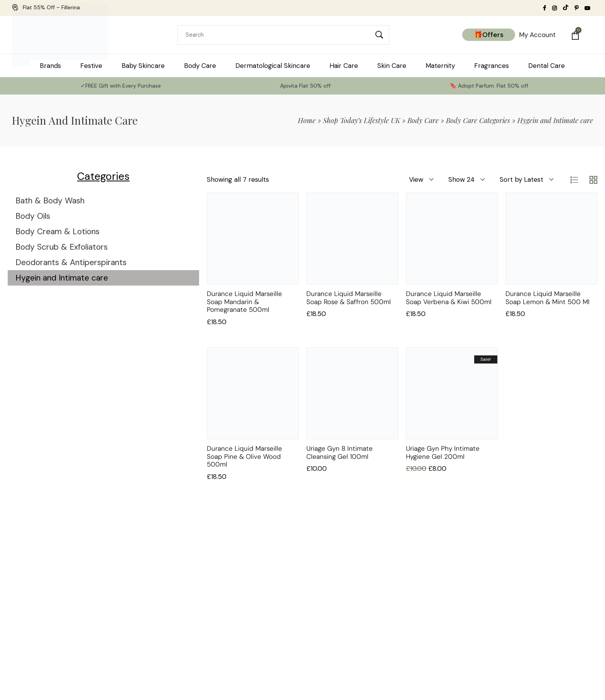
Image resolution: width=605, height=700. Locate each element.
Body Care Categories (478, 120)
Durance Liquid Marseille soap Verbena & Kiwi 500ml (449, 298)
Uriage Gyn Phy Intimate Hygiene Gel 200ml (443, 452)
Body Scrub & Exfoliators (62, 247)
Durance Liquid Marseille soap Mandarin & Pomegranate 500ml (244, 302)
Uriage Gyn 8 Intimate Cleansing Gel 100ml (340, 452)
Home (307, 120)
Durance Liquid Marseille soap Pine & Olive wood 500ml (244, 456)
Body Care (423, 120)
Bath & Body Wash (50, 201)
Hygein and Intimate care (62, 278)
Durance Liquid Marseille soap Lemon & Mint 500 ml (548, 298)
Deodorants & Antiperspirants (71, 262)
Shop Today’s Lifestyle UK (362, 120)
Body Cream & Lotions (57, 232)
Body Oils (33, 216)
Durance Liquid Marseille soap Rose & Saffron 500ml (349, 298)
